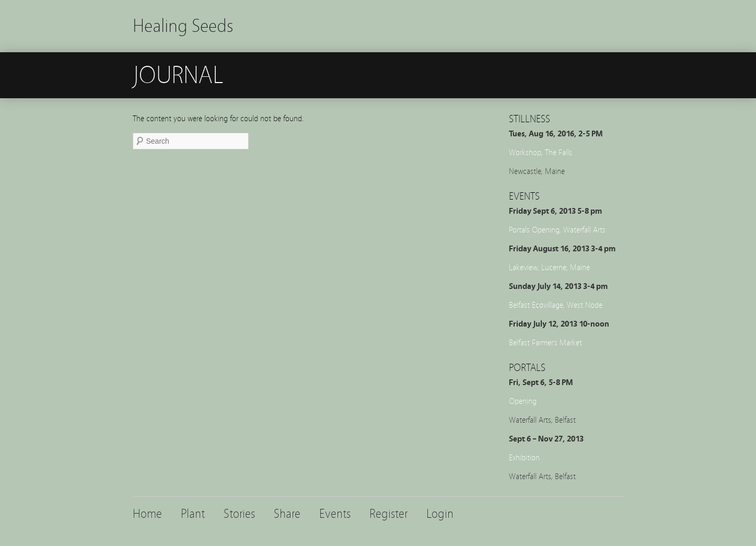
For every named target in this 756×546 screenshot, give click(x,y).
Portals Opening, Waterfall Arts (557, 230)
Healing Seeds (183, 26)
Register (388, 514)
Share (287, 514)
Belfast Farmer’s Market (545, 343)
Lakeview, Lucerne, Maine (549, 268)
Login (440, 514)
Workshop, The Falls (540, 153)
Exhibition (524, 458)
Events (335, 514)
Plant (193, 514)
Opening (523, 401)
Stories (239, 514)
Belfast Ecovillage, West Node (556, 305)
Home (147, 514)
